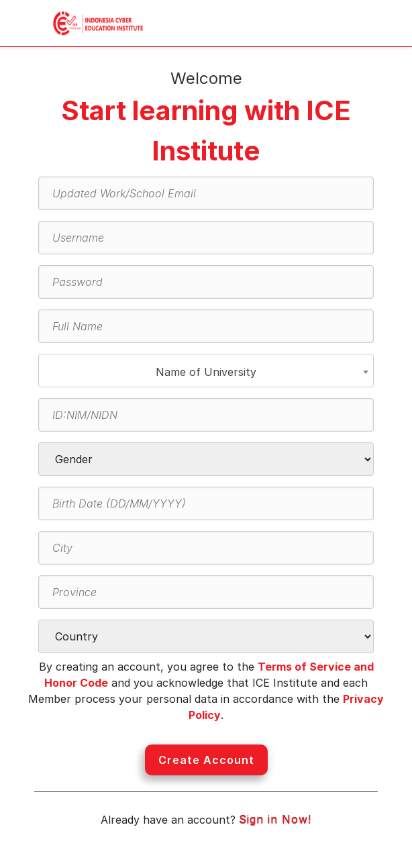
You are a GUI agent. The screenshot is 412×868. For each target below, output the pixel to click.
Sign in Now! (275, 820)
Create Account (206, 760)
